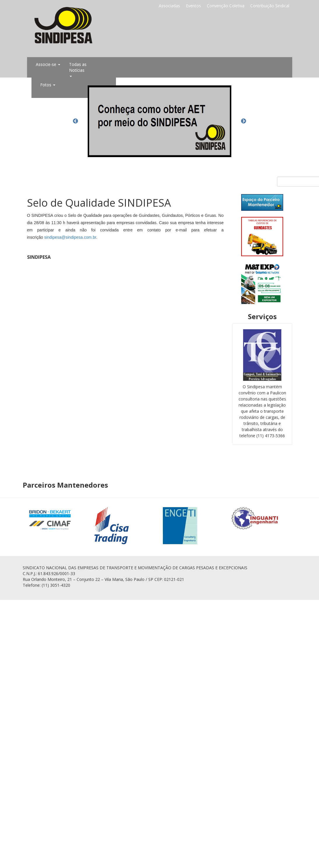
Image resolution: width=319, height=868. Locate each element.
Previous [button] (75, 121)
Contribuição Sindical (270, 6)
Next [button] (244, 121)
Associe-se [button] (48, 64)
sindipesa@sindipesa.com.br (70, 237)
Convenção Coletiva (226, 6)
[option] (160, 121)
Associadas (169, 6)
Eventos (193, 6)
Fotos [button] (48, 85)
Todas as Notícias (78, 69)
